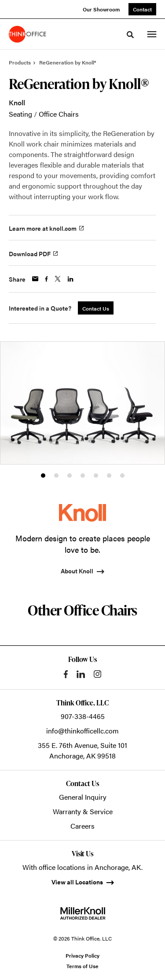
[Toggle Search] (130, 35)
